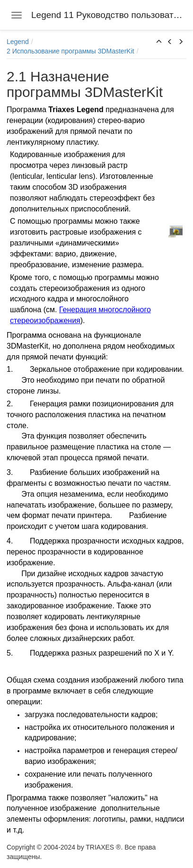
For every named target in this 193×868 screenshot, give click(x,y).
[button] (159, 42)
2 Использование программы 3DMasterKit (70, 51)
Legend (18, 42)
